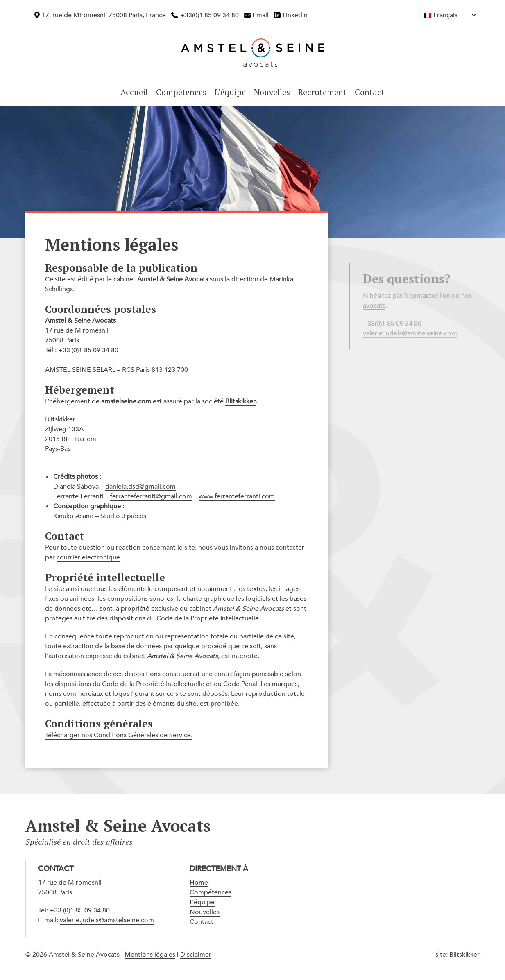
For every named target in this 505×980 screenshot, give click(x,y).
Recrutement (322, 92)
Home (199, 883)
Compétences (181, 92)
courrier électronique (88, 557)
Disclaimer (196, 955)
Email (260, 15)
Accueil (134, 92)
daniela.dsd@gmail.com (140, 487)
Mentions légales (150, 955)
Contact (370, 92)
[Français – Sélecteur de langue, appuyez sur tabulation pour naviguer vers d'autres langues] (432, 15)
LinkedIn (295, 15)
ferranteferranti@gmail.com (151, 496)
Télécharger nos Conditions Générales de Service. (119, 735)
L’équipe (230, 92)
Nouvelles (272, 92)
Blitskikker (240, 401)
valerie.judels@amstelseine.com (107, 920)
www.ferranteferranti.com (237, 496)
